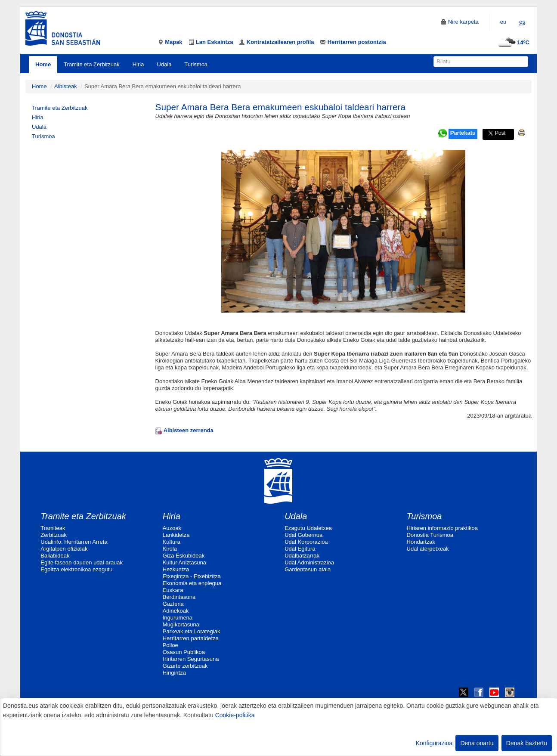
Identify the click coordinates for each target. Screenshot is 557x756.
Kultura (172, 542)
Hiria (138, 64)
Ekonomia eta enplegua (192, 583)
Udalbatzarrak (302, 556)
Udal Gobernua (303, 535)
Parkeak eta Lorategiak (192, 631)
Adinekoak (176, 611)
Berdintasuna (179, 597)
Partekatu (463, 133)
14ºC (512, 42)
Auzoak (172, 528)
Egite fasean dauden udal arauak (82, 562)
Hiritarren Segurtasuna (191, 659)
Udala (164, 64)
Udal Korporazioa (306, 542)
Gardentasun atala (308, 569)
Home (43, 64)
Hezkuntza (176, 569)
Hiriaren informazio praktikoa (442, 528)
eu (503, 22)
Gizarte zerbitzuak (185, 666)
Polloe (170, 645)
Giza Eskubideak (184, 556)
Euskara (173, 590)
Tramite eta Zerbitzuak (92, 64)
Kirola (170, 549)
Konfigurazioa (434, 743)
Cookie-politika (235, 715)
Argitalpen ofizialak (64, 549)
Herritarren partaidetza (191, 638)
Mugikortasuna (181, 624)
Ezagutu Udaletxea (308, 528)
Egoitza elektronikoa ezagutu (76, 569)
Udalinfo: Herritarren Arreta (74, 542)
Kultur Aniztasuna (184, 562)
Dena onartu (477, 743)
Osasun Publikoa (184, 652)
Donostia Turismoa (430, 535)
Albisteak (66, 86)
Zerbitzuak (54, 535)
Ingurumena (178, 618)
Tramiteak (53, 528)
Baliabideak (55, 556)
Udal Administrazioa (309, 562)
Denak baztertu (527, 743)
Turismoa (196, 64)
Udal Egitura (300, 549)
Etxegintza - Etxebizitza (192, 576)
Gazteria (173, 604)
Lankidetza (176, 535)
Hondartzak (421, 542)
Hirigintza (174, 673)
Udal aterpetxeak (428, 549)
